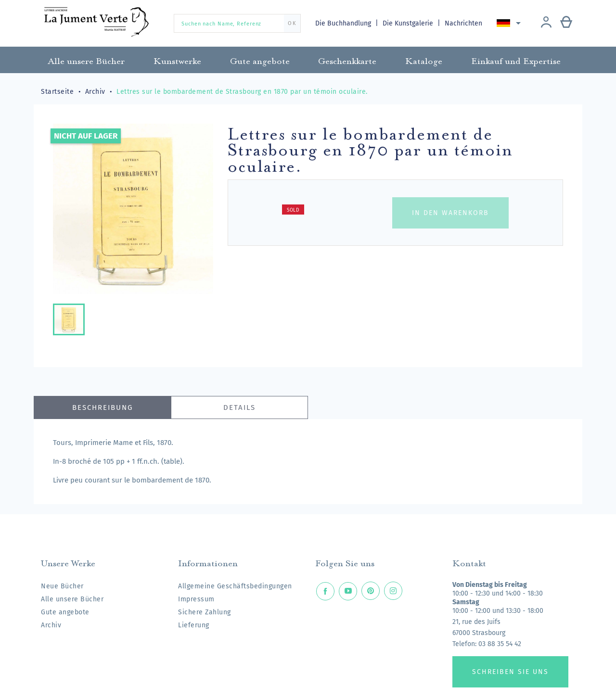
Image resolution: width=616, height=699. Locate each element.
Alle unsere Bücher (72, 599)
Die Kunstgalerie (409, 23)
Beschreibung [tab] (103, 407)
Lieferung (194, 625)
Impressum (196, 599)
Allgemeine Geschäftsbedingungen (235, 586)
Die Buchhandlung (344, 23)
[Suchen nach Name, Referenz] (237, 23)
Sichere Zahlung (205, 612)
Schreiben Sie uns (510, 672)
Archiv (51, 625)
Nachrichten (464, 23)
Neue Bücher (62, 586)
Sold (293, 210)
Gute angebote (65, 612)
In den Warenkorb (450, 213)
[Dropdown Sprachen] (511, 23)
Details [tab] (239, 407)
